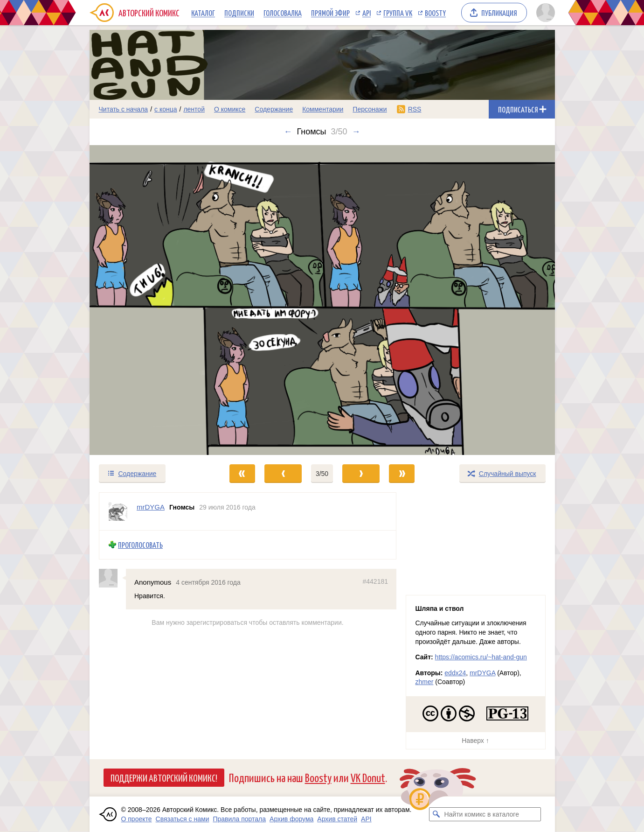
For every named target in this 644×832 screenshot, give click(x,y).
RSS (415, 109)
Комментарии (323, 109)
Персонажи (370, 109)
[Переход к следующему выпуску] (322, 300)
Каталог (203, 13)
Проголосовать (140, 545)
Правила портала (239, 819)
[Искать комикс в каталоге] (436, 814)
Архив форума (291, 819)
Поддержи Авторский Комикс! (164, 777)
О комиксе (230, 109)
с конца (166, 109)
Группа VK (398, 13)
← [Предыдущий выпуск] (288, 132)
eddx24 (455, 673)
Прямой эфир (330, 13)
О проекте (137, 819)
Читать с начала (124, 109)
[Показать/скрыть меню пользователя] (544, 13)
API (367, 13)
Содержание (274, 109)
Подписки (239, 13)
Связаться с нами (183, 819)
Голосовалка (283, 13)
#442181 (375, 581)
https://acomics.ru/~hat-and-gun (481, 657)
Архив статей (337, 819)
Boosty (435, 13)
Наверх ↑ (475, 741)
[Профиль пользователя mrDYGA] (118, 511)
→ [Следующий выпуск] (356, 132)
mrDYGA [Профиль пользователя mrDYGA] (151, 507)
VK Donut (368, 777)
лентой (194, 109)
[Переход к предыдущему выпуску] (148, 300)
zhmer (425, 682)
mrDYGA (482, 673)
